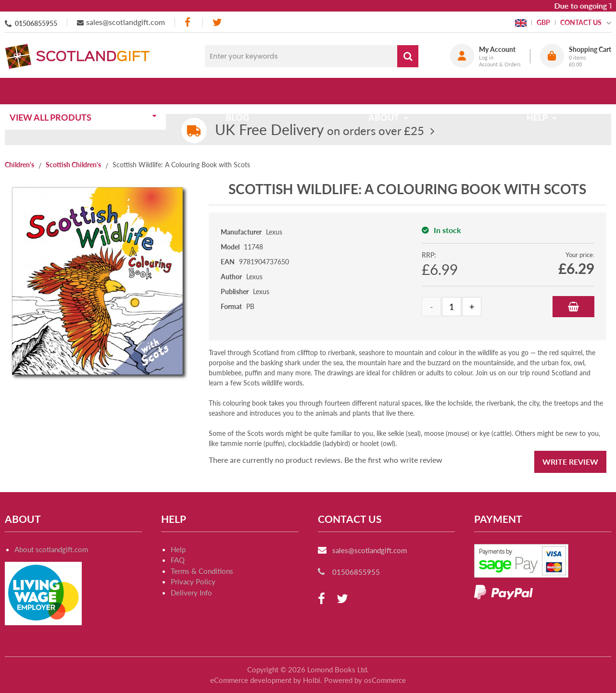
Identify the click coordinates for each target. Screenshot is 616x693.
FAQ (178, 560)
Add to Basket (573, 307)
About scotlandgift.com (51, 549)
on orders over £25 (320, 130)
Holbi (312, 680)
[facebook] (189, 22)
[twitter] (217, 22)
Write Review (570, 462)
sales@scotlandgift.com (126, 22)
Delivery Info (191, 593)
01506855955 (36, 23)
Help (178, 549)
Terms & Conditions (202, 571)
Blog (241, 91)
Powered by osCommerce (365, 680)
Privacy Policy (193, 582)
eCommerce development (251, 680)
